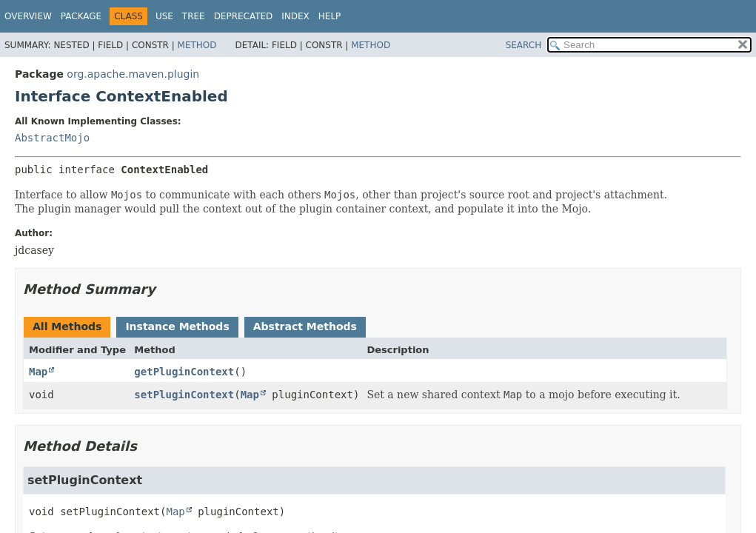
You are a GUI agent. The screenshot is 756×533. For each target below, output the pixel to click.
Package (81, 16)
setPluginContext (184, 395)
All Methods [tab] (67, 326)
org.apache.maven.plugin (133, 74)
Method (197, 45)
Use (164, 16)
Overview (28, 16)
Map (38, 372)
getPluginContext (184, 372)
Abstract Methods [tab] (305, 326)
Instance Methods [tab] (177, 326)
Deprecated (244, 16)
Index (295, 16)
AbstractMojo (52, 138)
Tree (194, 16)
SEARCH (524, 45)
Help (330, 16)
